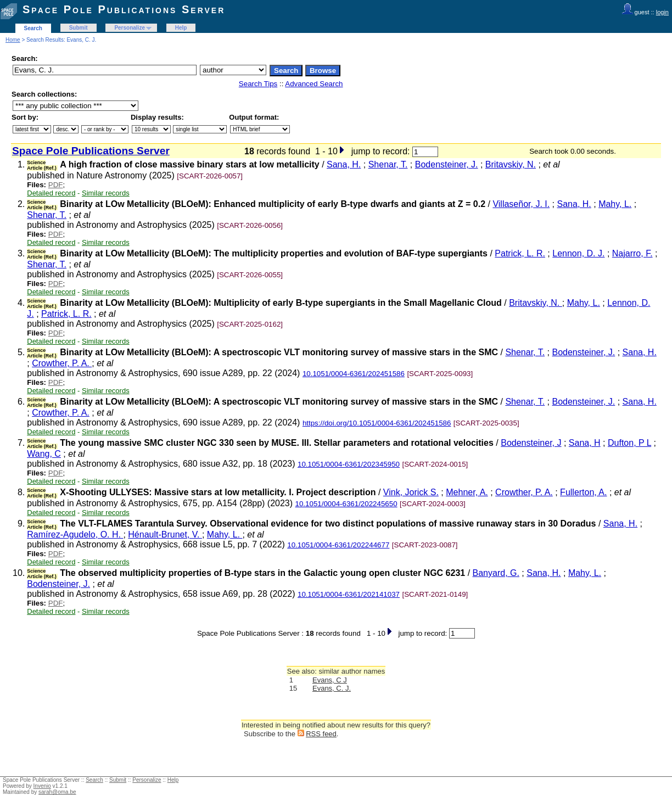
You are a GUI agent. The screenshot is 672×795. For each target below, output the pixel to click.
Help (181, 28)
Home (13, 40)
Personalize (130, 28)
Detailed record (51, 193)
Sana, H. (344, 164)
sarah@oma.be (57, 792)
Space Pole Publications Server (124, 9)
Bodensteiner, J (531, 443)
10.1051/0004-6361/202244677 (338, 545)
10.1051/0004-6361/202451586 (354, 374)
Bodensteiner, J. (447, 164)
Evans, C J (330, 680)
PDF (56, 185)
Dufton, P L (629, 443)
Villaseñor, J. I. (521, 204)
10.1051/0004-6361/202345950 (349, 464)
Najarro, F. (632, 253)
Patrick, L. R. (520, 253)
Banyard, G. (496, 573)
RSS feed (321, 734)
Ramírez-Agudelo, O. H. (75, 534)
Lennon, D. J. (578, 253)
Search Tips (258, 84)
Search (33, 28)
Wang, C (44, 454)
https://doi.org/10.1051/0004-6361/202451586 (377, 423)
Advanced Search (314, 84)
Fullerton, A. (583, 492)
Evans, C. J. (332, 688)
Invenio (42, 786)
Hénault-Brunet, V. (165, 534)
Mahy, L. (615, 204)
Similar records (106, 193)
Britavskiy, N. (511, 164)
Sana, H (585, 443)
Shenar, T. (388, 164)
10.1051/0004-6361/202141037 (349, 594)
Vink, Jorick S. (411, 492)
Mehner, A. (467, 492)
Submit (79, 28)
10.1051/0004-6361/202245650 (346, 504)
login (662, 12)
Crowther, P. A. (62, 363)
